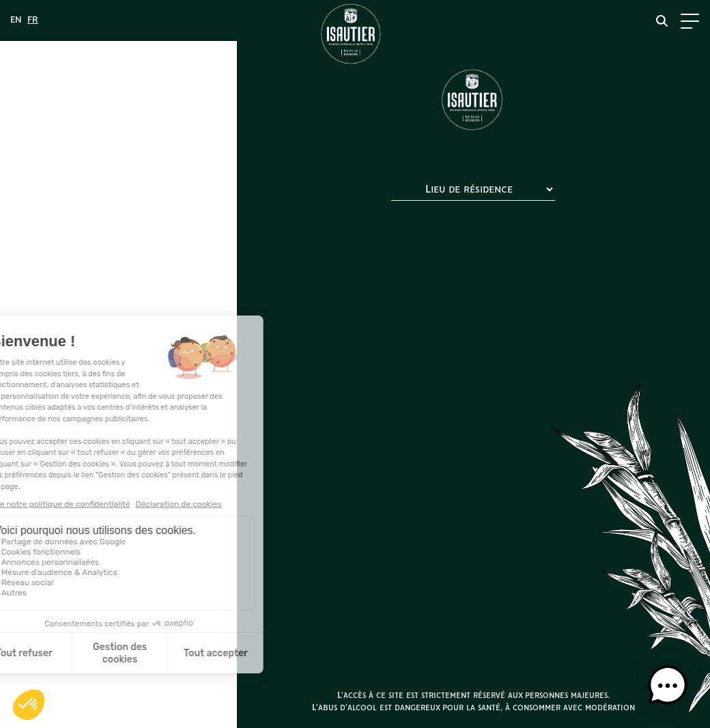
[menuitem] (16, 20)
